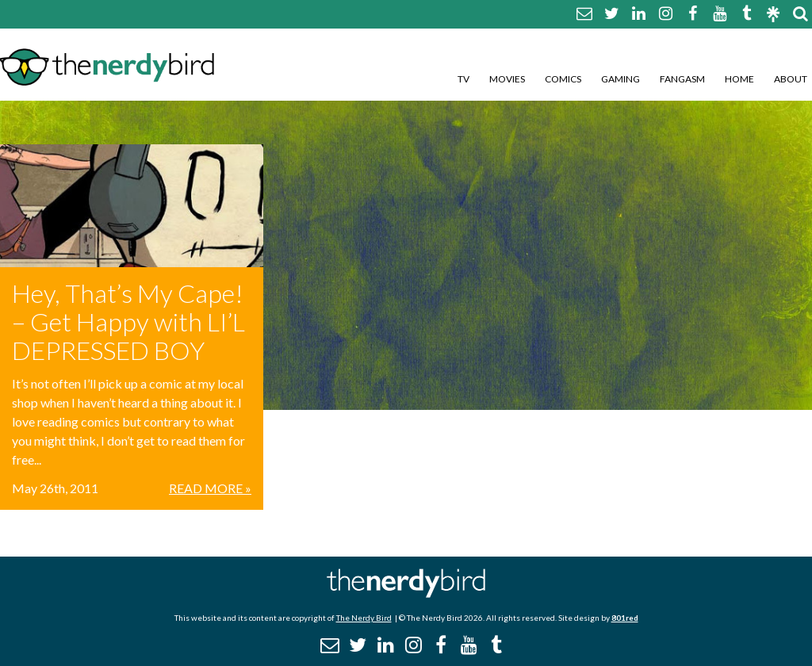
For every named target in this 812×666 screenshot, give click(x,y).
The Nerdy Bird (364, 618)
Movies (507, 79)
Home (739, 79)
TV (463, 79)
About (791, 79)
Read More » (210, 488)
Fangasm (682, 79)
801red (625, 618)
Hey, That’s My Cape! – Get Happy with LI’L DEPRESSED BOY (128, 322)
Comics (563, 79)
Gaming (620, 79)
